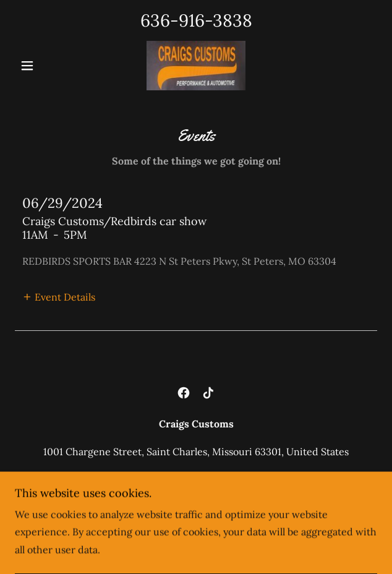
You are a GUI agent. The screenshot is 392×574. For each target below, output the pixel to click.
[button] (42, 66)
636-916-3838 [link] (196, 20)
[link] (196, 66)
